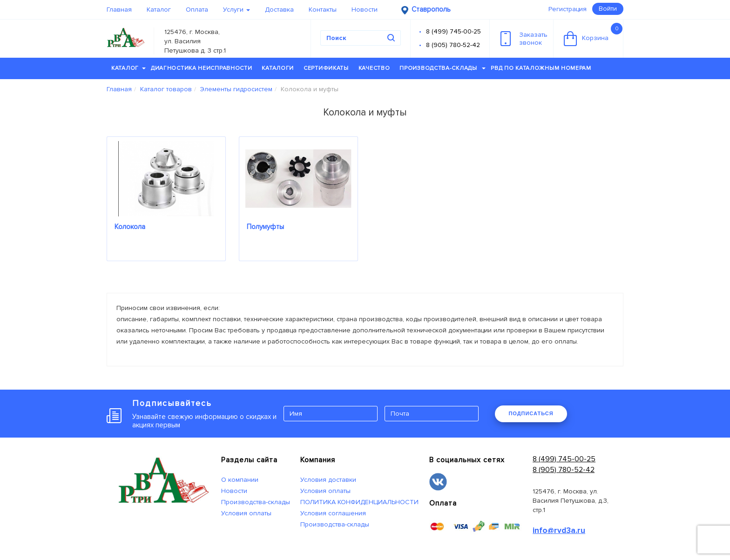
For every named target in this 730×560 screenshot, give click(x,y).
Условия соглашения (333, 513)
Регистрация (568, 9)
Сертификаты (326, 68)
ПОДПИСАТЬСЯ (531, 413)
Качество (374, 68)
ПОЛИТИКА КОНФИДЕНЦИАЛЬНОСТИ (359, 502)
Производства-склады (443, 68)
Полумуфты (265, 227)
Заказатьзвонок (524, 39)
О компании (240, 480)
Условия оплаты (246, 513)
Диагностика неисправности (202, 68)
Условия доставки (328, 480)
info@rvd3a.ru (559, 530)
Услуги (237, 10)
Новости (365, 10)
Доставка (279, 10)
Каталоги (278, 68)
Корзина (593, 34)
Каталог (159, 10)
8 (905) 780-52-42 (453, 45)
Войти (608, 9)
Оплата (197, 10)
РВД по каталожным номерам (541, 68)
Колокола (130, 227)
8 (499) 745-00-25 (453, 31)
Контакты (323, 10)
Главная (119, 10)
